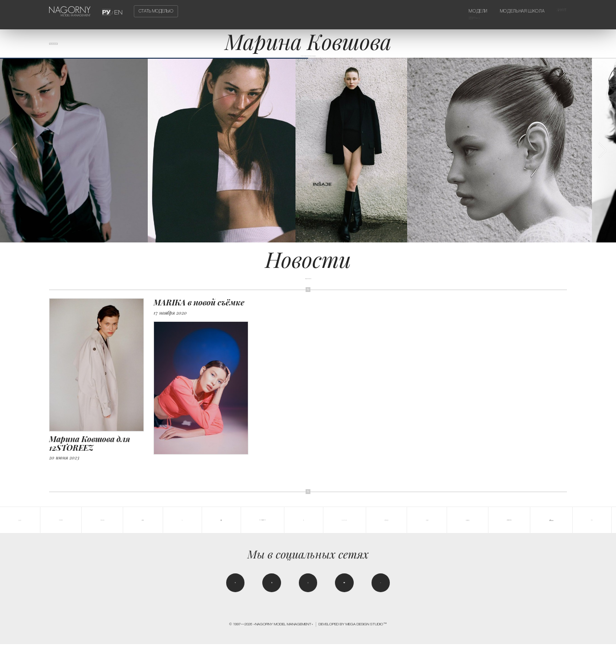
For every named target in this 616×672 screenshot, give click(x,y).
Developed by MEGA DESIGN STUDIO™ (353, 652)
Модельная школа (507, 11)
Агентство (554, 11)
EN (117, 11)
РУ (108, 11)
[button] (602, 167)
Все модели (67, 49)
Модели (451, 11)
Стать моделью (156, 12)
